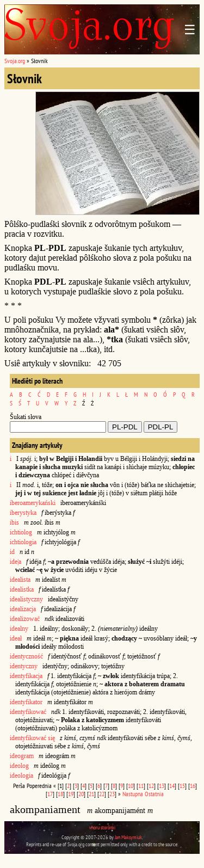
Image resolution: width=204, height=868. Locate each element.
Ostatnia (154, 794)
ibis (14, 522)
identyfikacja (26, 676)
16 (193, 786)
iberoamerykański (33, 503)
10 (131, 786)
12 (151, 786)
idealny (19, 629)
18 (60, 794)
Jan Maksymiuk (128, 837)
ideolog (19, 766)
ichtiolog (21, 532)
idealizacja (23, 609)
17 (50, 794)
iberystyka (23, 513)
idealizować (25, 619)
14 (172, 786)
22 (102, 794)
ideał (16, 638)
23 (112, 794)
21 (91, 794)
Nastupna (133, 794)
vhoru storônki (102, 827)
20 (81, 794)
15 (182, 786)
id (12, 552)
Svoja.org (15, 61)
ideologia (21, 775)
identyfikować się (32, 738)
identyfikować (28, 712)
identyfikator (26, 702)
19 (71, 794)
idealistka (22, 589)
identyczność (26, 656)
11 (141, 786)
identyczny (24, 666)
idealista (20, 580)
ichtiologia (24, 542)
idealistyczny (26, 599)
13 (162, 786)
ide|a (16, 562)
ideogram (22, 756)
